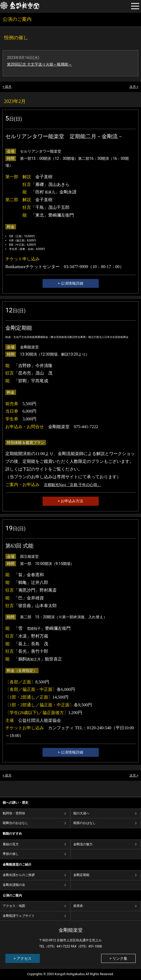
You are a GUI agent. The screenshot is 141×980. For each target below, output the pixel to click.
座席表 (78, 906)
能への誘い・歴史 (16, 803)
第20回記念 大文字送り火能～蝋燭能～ (39, 64)
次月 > (134, 87)
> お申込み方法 (70, 501)
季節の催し (11, 854)
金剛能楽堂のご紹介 (17, 865)
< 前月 (7, 87)
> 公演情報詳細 (70, 283)
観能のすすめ (12, 834)
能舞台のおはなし (16, 823)
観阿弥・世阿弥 (14, 813)
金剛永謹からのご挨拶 (19, 875)
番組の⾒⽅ (11, 844)
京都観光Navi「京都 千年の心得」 (72, 485)
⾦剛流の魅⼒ (83, 844)
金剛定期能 (81, 875)
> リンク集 (118, 958)
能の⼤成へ (81, 813)
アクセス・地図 (14, 906)
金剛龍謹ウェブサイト (19, 916)
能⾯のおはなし (85, 823)
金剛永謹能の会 (14, 885)
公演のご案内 (12, 895)
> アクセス (23, 958)
